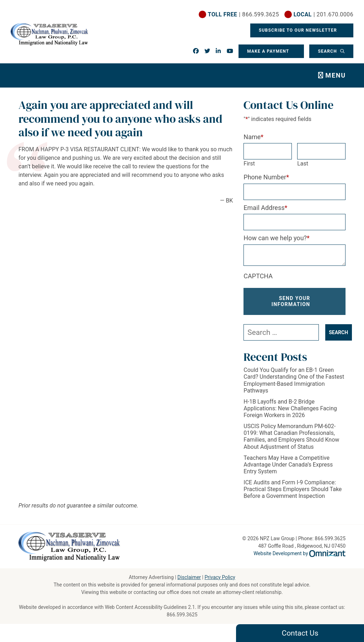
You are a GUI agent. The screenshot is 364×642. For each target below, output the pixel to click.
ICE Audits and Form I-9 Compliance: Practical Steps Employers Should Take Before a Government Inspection (293, 489)
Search (328, 51)
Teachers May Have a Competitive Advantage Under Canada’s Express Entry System (288, 465)
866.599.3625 (182, 615)
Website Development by (299, 553)
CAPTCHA (258, 276)
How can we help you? (277, 238)
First (249, 164)
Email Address (265, 208)
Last (303, 164)
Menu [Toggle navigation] (336, 75)
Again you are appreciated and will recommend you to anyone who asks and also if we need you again (120, 119)
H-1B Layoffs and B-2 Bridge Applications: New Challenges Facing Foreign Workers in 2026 (290, 408)
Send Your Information (291, 301)
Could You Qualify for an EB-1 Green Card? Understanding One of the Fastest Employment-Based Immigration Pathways (294, 380)
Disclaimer (189, 577)
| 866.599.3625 (243, 14)
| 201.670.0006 (323, 14)
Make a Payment (268, 51)
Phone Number (266, 177)
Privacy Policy (220, 577)
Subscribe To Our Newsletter (299, 30)
